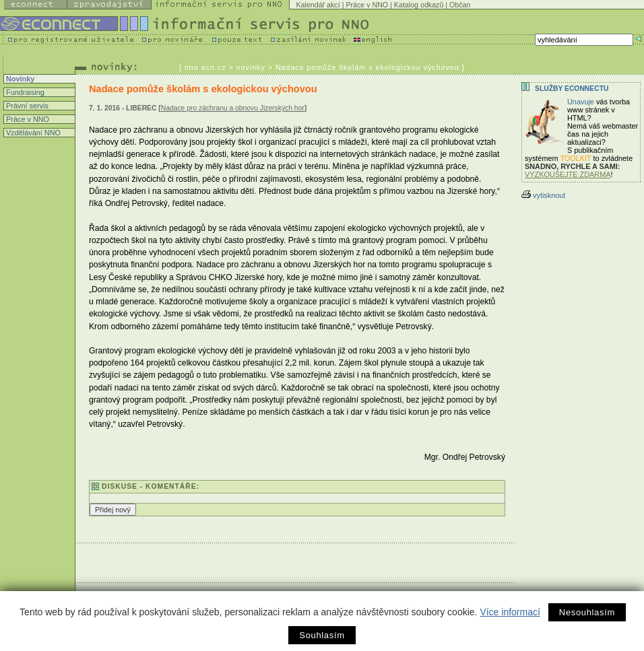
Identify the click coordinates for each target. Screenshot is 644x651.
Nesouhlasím (587, 612)
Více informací (510, 612)
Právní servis (26, 106)
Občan (460, 5)
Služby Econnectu (572, 89)
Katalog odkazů (419, 5)
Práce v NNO (367, 5)
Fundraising (24, 92)
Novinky (19, 79)
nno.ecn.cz (205, 67)
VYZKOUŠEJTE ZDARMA (568, 174)
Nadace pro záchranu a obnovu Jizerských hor (233, 108)
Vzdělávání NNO (32, 133)
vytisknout (543, 195)
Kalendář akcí (318, 5)
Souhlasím (322, 635)
